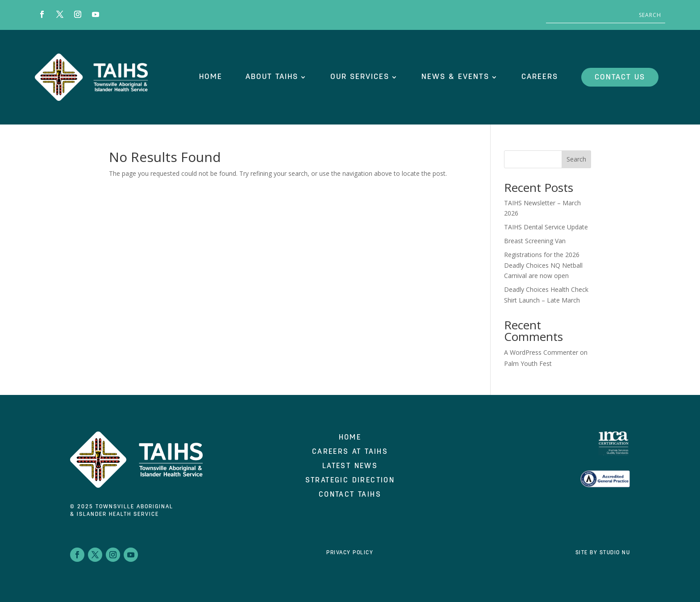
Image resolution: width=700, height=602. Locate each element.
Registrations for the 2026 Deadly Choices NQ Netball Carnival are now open (543, 265)
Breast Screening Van (535, 241)
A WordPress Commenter (541, 352)
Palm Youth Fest (528, 363)
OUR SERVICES (360, 77)
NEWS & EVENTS (455, 77)
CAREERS (540, 77)
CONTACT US (620, 77)
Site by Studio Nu (603, 553)
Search (576, 159)
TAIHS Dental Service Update (546, 227)
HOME (211, 77)
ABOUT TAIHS (272, 77)
